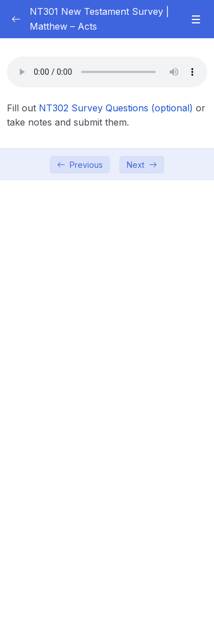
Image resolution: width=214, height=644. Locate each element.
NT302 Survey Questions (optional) (116, 108)
